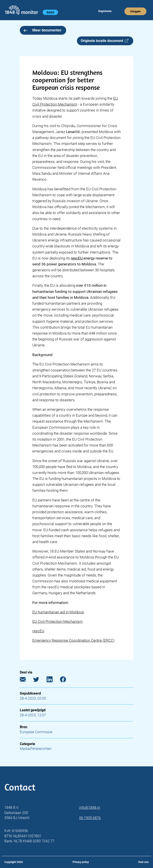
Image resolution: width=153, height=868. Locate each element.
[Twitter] (39, 680)
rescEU (38, 631)
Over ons (143, 862)
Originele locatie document (105, 41)
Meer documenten (42, 30)
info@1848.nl (90, 808)
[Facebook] (66, 680)
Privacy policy (81, 862)
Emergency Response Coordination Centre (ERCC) (73, 640)
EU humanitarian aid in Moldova (58, 612)
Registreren (105, 11)
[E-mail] (26, 680)
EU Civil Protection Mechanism (57, 621)
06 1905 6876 (90, 818)
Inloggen (135, 11)
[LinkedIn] (53, 680)
